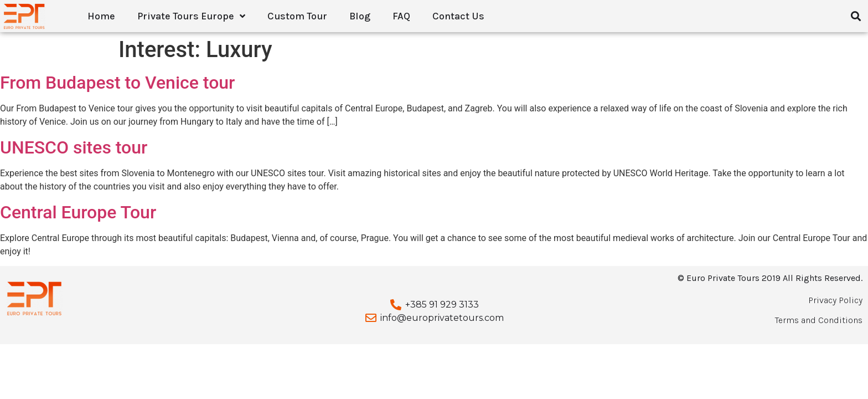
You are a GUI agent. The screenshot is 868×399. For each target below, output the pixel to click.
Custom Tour (297, 16)
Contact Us (458, 16)
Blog (360, 16)
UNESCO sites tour (74, 147)
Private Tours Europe (191, 16)
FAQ (401, 16)
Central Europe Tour (78, 212)
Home (101, 16)
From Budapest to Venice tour (117, 83)
